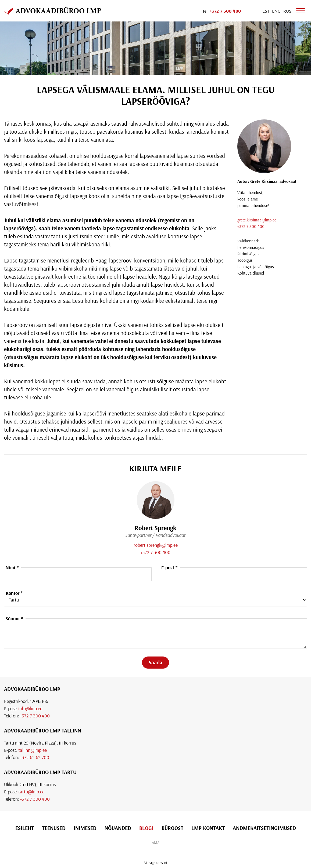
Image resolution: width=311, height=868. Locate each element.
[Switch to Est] (266, 11)
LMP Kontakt (208, 828)
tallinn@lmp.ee (33, 750)
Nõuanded (118, 828)
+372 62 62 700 (35, 757)
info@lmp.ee (30, 708)
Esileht (25, 828)
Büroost (172, 828)
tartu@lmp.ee (31, 792)
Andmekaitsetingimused (264, 828)
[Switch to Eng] (276, 11)
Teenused (54, 828)
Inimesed (85, 828)
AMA (156, 843)
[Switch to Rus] (287, 11)
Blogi (146, 828)
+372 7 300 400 (251, 226)
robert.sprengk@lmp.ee (156, 545)
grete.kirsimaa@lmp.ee (257, 220)
